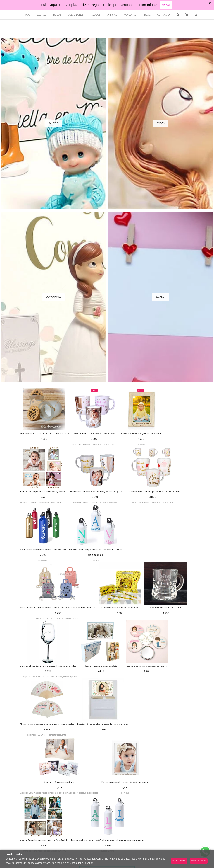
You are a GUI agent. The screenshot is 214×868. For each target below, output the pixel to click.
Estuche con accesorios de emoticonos (41, 672)
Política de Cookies (119, 859)
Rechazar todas (199, 861)
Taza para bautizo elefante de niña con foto (106, 434)
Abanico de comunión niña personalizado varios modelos (146, 732)
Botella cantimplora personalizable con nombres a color (50, 613)
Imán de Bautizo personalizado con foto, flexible (46, 493)
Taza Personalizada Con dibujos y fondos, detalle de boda (51, 553)
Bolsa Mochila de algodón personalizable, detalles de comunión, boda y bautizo (128, 613)
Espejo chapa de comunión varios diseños (88, 732)
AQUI (166, 5)
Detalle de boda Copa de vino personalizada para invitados (145, 672)
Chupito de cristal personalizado (87, 672)
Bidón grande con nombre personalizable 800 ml (113, 553)
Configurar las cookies (82, 863)
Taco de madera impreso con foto (41, 732)
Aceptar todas (179, 861)
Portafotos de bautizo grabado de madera (158, 434)
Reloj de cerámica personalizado (129, 792)
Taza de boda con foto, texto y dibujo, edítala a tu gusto (107, 493)
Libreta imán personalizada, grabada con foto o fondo (49, 792)
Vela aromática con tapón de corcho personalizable (48, 434)
